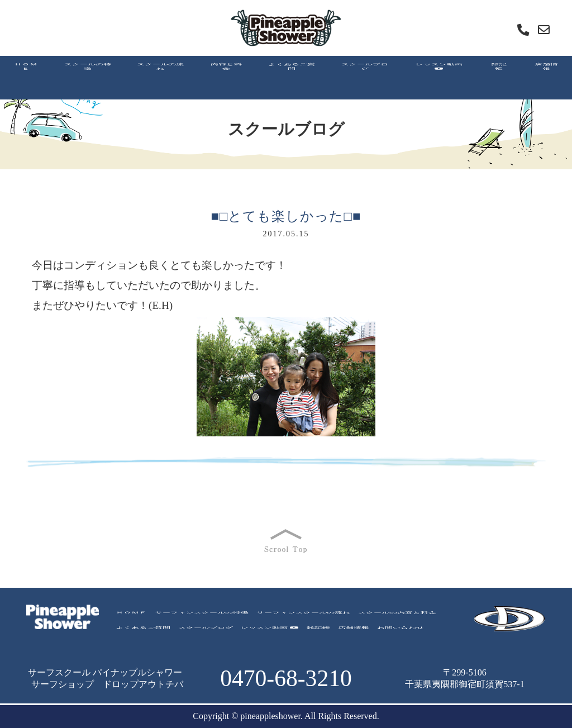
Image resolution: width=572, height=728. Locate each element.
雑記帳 (318, 631)
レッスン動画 (270, 631)
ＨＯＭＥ (131, 616)
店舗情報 (354, 631)
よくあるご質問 (143, 631)
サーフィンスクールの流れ (303, 616)
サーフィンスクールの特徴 (202, 616)
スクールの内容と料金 (397, 616)
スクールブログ (206, 631)
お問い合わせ (401, 631)
